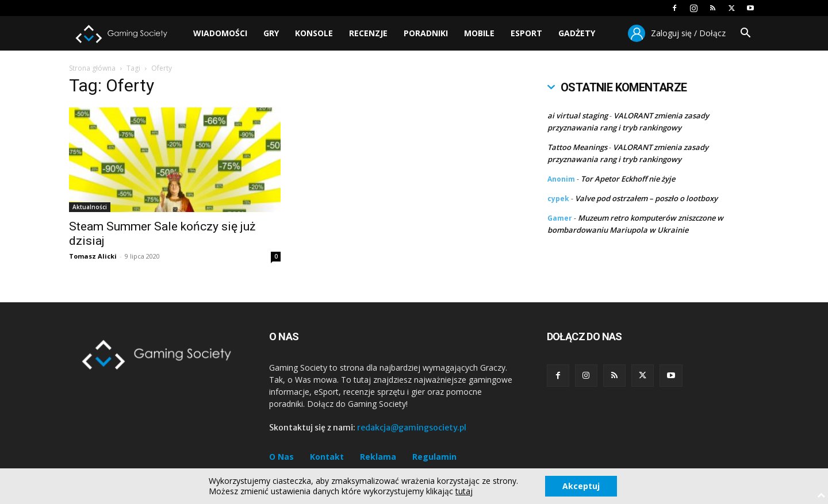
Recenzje (368, 33)
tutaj (464, 491)
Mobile (479, 33)
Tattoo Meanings (577, 147)
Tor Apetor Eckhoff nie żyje (628, 179)
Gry (271, 33)
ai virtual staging (578, 116)
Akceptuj (581, 486)
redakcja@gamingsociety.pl (412, 428)
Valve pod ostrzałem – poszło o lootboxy (646, 198)
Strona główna (92, 68)
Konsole (314, 33)
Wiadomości (220, 33)
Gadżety (577, 33)
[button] (745, 34)
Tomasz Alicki (93, 256)
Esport (526, 33)
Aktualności (90, 207)
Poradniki (426, 33)
